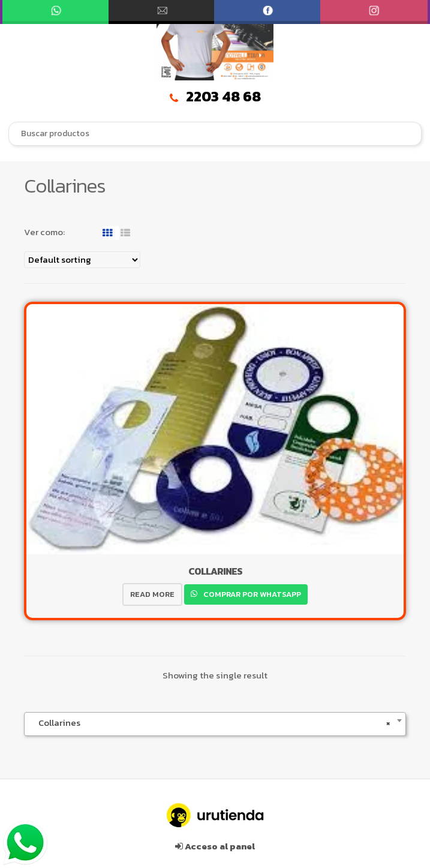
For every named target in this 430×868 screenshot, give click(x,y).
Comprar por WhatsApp (251, 594)
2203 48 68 (215, 96)
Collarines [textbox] (211, 723)
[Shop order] (82, 260)
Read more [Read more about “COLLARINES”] (152, 594)
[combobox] (215, 134)
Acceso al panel (215, 846)
